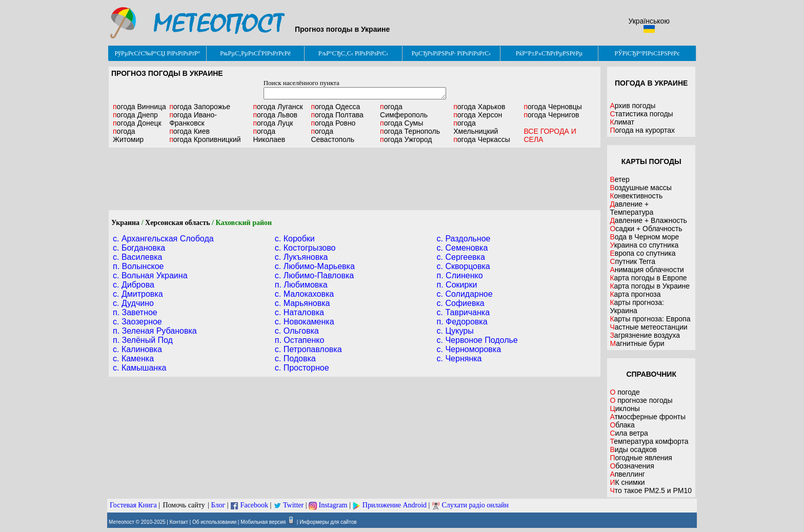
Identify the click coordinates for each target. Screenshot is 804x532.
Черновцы (552, 107)
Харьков (479, 107)
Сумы (401, 123)
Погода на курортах (642, 130)
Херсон (478, 115)
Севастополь (333, 135)
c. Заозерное (137, 322)
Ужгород (406, 139)
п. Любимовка (301, 285)
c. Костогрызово (305, 248)
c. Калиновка (137, 349)
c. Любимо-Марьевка (315, 266)
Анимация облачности (647, 270)
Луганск (278, 107)
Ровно (333, 123)
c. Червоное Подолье (477, 340)
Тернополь (410, 131)
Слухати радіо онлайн (475, 505)
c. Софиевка (461, 303)
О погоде (625, 392)
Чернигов (551, 115)
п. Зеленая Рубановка (155, 331)
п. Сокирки (457, 285)
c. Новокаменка (305, 322)
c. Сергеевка (461, 257)
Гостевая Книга (133, 505)
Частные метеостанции (648, 327)
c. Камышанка (139, 368)
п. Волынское (138, 266)
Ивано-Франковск (193, 119)
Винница (139, 107)
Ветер (620, 179)
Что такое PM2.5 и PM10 (651, 490)
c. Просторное (302, 368)
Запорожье (200, 107)
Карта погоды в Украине (650, 286)
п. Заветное (135, 312)
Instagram (333, 505)
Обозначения (632, 466)
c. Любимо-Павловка (314, 275)
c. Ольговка (297, 331)
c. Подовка (295, 359)
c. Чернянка (459, 359)
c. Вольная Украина (150, 275)
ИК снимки (627, 482)
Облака (622, 425)
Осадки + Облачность (646, 229)
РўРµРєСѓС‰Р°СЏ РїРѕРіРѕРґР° (157, 53)
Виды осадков (633, 449)
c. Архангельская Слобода (163, 239)
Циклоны (625, 408)
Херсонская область (178, 223)
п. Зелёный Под (143, 340)
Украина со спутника (644, 245)
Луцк (273, 123)
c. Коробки (295, 239)
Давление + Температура (631, 208)
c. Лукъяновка (301, 257)
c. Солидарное (465, 294)
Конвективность (636, 196)
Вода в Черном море (644, 237)
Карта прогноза (635, 294)
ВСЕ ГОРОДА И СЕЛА (550, 135)
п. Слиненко (460, 275)
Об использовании (214, 522)
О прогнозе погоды (641, 400)
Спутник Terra (632, 261)
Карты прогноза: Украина (637, 306)
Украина (125, 223)
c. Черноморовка (469, 349)
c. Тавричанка (464, 312)
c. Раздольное (464, 239)
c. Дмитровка (138, 294)
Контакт (179, 522)
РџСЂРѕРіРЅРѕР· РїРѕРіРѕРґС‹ (451, 53)
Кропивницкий (205, 139)
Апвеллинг (627, 474)
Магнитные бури (637, 343)
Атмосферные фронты (648, 417)
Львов (275, 115)
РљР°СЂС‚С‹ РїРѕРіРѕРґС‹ (354, 53)
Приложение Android (395, 505)
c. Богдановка (139, 248)
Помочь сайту (184, 505)
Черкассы (482, 139)
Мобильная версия (263, 522)
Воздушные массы (640, 188)
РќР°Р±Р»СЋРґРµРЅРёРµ (549, 53)
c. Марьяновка (303, 303)
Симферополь (404, 111)
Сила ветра (629, 433)
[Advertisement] (355, 179)
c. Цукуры (455, 331)
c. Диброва (134, 285)
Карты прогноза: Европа (650, 319)
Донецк (137, 123)
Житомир (128, 135)
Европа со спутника (642, 253)
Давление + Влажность (648, 220)
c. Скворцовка (464, 266)
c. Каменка (133, 359)
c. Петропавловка (308, 349)
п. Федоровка (462, 322)
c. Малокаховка (304, 294)
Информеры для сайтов (328, 522)
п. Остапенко (300, 340)
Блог (218, 505)
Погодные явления (641, 458)
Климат (622, 122)
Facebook (254, 505)
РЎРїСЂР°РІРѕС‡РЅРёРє (647, 53)
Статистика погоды (641, 114)
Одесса (335, 107)
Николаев (269, 135)
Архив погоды (632, 106)
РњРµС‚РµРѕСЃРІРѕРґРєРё (255, 53)
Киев (189, 131)
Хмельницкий (476, 127)
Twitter (293, 505)
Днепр (135, 115)
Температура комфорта (649, 441)
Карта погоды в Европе (648, 278)
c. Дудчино (133, 303)
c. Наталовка (299, 312)
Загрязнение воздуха (645, 335)
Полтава (337, 115)
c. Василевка (137, 257)
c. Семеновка (463, 248)
